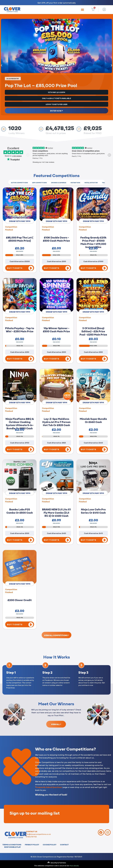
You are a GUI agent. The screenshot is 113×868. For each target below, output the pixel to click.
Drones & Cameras (59, 183)
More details (74, 865)
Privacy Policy (32, 845)
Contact (64, 845)
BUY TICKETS (15, 268)
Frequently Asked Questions (49, 787)
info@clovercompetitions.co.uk (38, 834)
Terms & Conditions (12, 845)
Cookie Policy (50, 845)
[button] (82, 10)
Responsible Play (12, 847)
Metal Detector (91, 183)
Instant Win (75, 183)
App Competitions (39, 183)
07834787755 (31, 837)
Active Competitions (19, 183)
